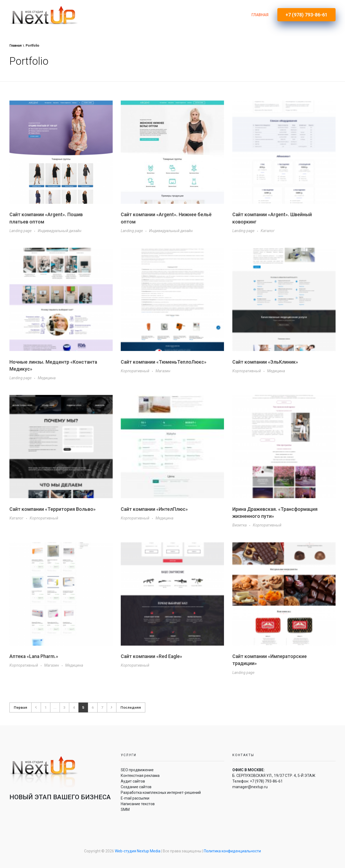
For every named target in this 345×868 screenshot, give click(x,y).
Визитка (239, 525)
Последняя (131, 707)
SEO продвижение (137, 770)
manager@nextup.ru (250, 787)
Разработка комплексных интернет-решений (161, 793)
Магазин (163, 371)
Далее (111, 707)
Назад (36, 707)
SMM (125, 810)
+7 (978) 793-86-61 (266, 781)
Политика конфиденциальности (232, 851)
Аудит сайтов (133, 781)
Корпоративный (135, 371)
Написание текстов (138, 804)
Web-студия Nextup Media (138, 851)
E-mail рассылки (135, 798)
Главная (15, 46)
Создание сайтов (136, 787)
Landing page (20, 231)
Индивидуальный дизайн (60, 231)
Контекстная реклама (140, 776)
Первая (20, 707)
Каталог (268, 231)
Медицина (47, 378)
